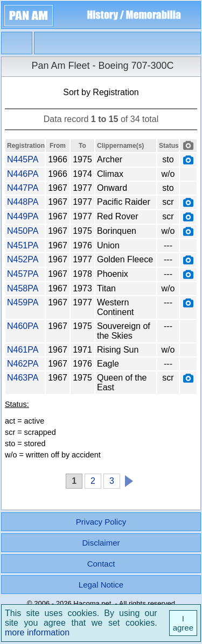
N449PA (23, 216)
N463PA (23, 378)
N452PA (23, 259)
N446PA (23, 174)
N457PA (23, 274)
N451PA (23, 245)
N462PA (23, 364)
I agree (183, 623)
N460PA (23, 326)
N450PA (23, 231)
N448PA (23, 202)
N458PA (23, 288)
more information (37, 632)
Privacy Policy (101, 522)
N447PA (23, 188)
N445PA (23, 159)
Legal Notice (101, 585)
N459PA (23, 302)
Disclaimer (101, 543)
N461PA (23, 350)
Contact (101, 564)
